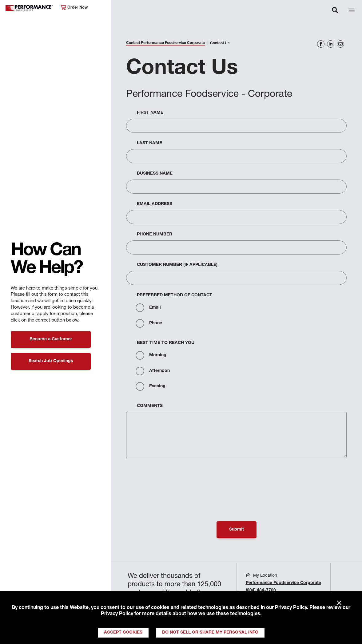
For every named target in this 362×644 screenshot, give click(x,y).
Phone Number (155, 235)
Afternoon (153, 371)
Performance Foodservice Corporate (283, 583)
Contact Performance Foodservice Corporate (165, 43)
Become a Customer (51, 339)
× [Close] (339, 603)
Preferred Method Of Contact (175, 295)
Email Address (155, 204)
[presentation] (173, 477)
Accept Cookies (123, 633)
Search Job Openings (51, 361)
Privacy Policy (291, 608)
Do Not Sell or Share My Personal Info (210, 633)
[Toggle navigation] (335, 11)
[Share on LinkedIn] (331, 44)
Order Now (74, 8)
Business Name (155, 174)
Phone (149, 323)
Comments (150, 406)
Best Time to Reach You (166, 343)
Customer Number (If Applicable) (177, 265)
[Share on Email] (340, 44)
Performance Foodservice (30, 8)
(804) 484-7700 (261, 591)
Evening (151, 386)
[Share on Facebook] (321, 44)
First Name (150, 113)
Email (148, 308)
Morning (151, 355)
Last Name (149, 143)
